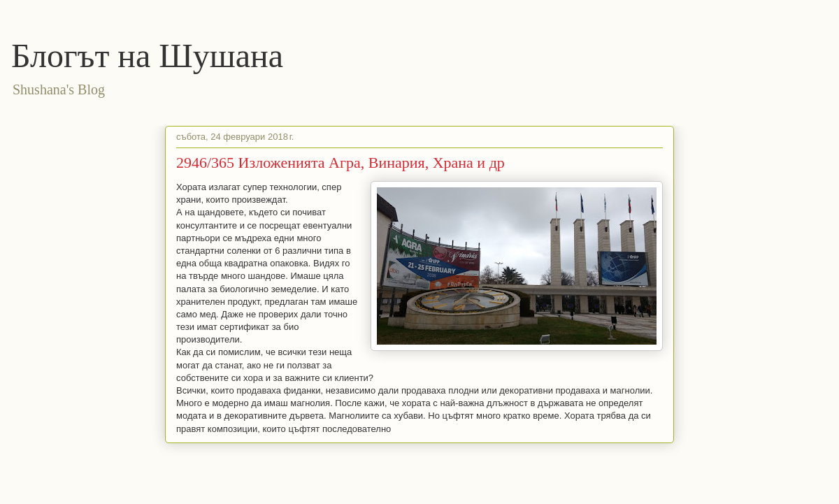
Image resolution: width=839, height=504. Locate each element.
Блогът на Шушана (147, 56)
